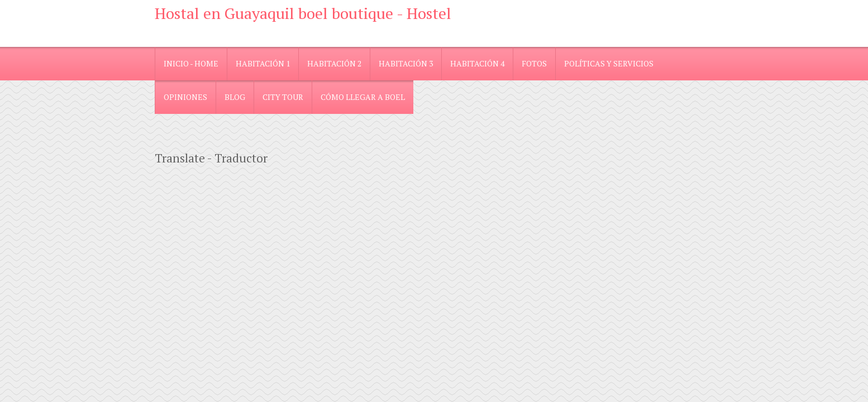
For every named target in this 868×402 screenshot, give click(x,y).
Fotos (534, 63)
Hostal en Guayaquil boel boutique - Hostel (303, 13)
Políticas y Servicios (609, 63)
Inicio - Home (191, 63)
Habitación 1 (263, 63)
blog (235, 97)
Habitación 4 (477, 63)
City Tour (283, 97)
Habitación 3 (406, 63)
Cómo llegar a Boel (363, 97)
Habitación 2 (334, 63)
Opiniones (185, 97)
